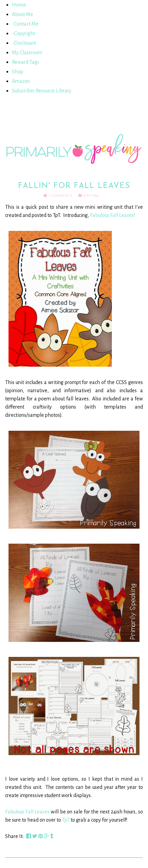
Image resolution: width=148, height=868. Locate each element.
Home (19, 5)
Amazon (21, 81)
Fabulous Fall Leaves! (113, 215)
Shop (18, 72)
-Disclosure (24, 43)
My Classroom (27, 53)
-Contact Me (25, 24)
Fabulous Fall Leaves (27, 812)
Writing (92, 196)
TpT (66, 820)
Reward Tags (26, 62)
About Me (23, 14)
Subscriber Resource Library (42, 91)
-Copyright (24, 33)
